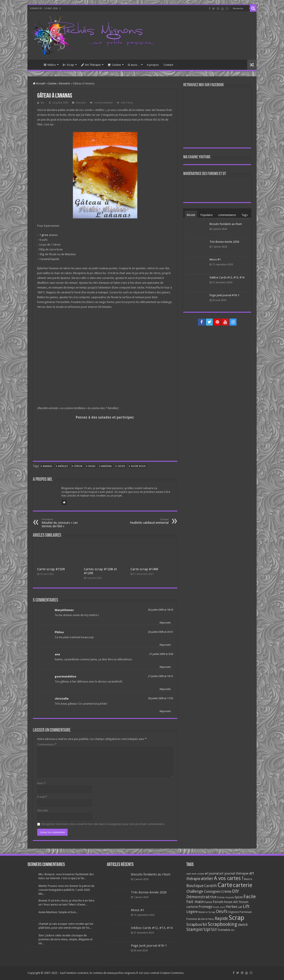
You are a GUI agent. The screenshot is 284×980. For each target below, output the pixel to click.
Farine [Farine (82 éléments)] (208, 902)
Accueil (35, 64)
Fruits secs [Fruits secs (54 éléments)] (219, 907)
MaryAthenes (64, 610)
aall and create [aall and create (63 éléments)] (195, 874)
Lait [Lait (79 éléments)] (240, 907)
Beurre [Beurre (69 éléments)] (248, 879)
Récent (191, 215)
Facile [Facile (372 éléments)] (250, 897)
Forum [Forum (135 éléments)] (218, 902)
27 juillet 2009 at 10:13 (161, 676)
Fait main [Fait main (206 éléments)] (195, 902)
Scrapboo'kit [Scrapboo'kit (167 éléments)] (197, 925)
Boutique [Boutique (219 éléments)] (195, 886)
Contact (168, 65)
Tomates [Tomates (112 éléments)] (224, 930)
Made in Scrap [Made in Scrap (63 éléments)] (207, 912)
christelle (62, 699)
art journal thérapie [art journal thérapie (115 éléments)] (234, 873)
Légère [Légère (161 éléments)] (192, 912)
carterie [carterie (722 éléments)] (243, 885)
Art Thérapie (91, 65)
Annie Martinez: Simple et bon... (58, 912)
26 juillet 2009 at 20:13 (161, 632)
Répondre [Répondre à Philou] (165, 645)
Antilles (63, 466)
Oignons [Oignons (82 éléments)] (234, 912)
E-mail (42, 797)
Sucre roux (138, 466)
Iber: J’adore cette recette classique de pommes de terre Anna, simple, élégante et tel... (65, 939)
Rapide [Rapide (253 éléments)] (221, 919)
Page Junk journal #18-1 (224, 295)
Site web (43, 810)
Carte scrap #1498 (144, 569)
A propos (153, 65)
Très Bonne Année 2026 (224, 242)
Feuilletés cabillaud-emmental (146, 521)
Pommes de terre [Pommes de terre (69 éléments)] (197, 919)
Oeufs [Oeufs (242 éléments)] (222, 911)
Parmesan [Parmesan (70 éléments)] (246, 912)
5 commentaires (103, 103)
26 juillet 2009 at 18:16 (161, 610)
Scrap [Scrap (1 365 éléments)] (236, 918)
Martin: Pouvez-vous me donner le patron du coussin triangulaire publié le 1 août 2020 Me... (66, 890)
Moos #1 (215, 259)
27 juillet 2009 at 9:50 (161, 654)
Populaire (207, 215)
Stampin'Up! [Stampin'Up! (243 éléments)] (198, 929)
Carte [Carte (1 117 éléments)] (225, 885)
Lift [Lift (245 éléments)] (246, 906)
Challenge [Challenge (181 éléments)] (195, 891)
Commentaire (47, 744)
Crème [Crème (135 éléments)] (226, 892)
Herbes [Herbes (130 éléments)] (231, 907)
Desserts (65, 83)
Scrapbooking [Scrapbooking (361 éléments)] (222, 924)
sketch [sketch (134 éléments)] (243, 925)
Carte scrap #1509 (51, 569)
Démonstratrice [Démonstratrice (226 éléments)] (201, 897)
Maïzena (107, 466)
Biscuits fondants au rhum (226, 224)
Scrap (68, 65)
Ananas (47, 466)
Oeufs (121, 466)
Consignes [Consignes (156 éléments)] (212, 891)
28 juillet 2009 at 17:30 (161, 698)
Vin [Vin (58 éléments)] (233, 930)
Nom (41, 783)
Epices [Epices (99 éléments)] (239, 897)
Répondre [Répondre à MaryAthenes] (165, 623)
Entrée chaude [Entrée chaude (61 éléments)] (226, 897)
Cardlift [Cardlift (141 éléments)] (211, 886)
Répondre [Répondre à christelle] (165, 711)
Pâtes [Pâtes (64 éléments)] (211, 919)
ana (57, 654)
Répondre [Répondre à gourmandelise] (165, 689)
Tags (245, 215)
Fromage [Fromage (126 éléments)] (206, 907)
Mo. (43, 103)
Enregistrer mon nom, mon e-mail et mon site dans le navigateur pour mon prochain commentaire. (103, 824)
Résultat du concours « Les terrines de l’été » (64, 523)
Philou (59, 632)
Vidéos (50, 65)
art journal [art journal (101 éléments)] (212, 873)
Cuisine (114, 65)
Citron (78, 466)
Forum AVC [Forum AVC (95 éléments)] (231, 902)
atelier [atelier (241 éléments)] (207, 879)
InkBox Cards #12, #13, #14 (227, 277)
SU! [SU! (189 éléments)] (214, 929)
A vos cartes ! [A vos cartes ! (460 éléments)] (229, 878)
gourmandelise (65, 676)
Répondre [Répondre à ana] (165, 667)
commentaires (227, 215)
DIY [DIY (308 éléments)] (235, 891)
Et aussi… (134, 65)
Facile (92, 466)
